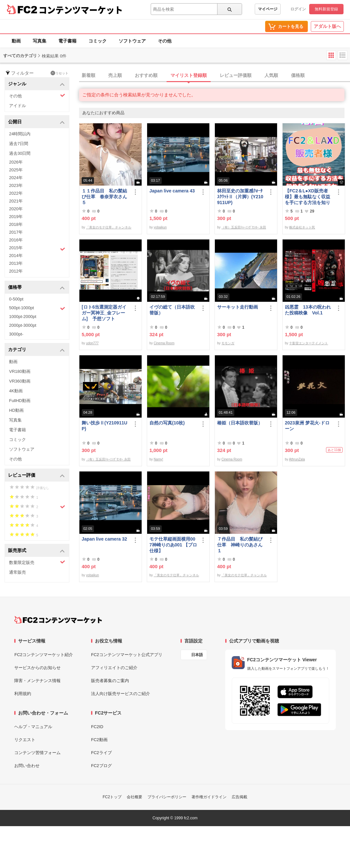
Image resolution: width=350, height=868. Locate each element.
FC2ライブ (101, 753)
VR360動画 (20, 381)
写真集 (40, 41)
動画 (16, 41)
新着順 (88, 75)
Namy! (158, 459)
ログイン (298, 9)
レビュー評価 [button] (36, 476)
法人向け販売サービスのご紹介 (121, 694)
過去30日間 (20, 153)
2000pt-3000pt (23, 325)
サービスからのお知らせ (37, 668)
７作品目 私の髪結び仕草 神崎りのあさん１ (240, 545)
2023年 (16, 185)
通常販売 (17, 572)
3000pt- (16, 334)
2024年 (16, 178)
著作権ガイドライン (209, 797)
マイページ (268, 9)
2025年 (16, 170)
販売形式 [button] (36, 551)
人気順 (271, 75)
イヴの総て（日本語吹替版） (172, 310)
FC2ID (97, 727)
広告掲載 (239, 797)
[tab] (215, 76)
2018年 (16, 224)
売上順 (115, 75)
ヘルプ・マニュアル (33, 727)
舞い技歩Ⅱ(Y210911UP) (105, 426)
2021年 (16, 201)
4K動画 (16, 391)
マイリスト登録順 (189, 75)
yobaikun (160, 227)
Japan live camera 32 (104, 539)
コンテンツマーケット (81, 10)
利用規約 (23, 694)
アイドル (17, 106)
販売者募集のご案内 (110, 681)
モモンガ (228, 343)
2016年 (16, 240)
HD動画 (16, 410)
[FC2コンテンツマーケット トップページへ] (58, 620)
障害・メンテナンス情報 (37, 681)
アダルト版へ (327, 26)
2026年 (16, 162)
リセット (59, 73)
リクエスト (25, 740)
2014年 (16, 256)
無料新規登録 (326, 9)
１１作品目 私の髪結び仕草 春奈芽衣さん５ (104, 197)
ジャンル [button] (36, 84)
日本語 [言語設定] (197, 655)
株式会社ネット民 (302, 227)
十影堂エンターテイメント (309, 343)
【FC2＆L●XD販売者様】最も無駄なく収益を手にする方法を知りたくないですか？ (308, 197)
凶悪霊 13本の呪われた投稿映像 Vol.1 (308, 310)
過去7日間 (19, 144)
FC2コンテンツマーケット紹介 (44, 655)
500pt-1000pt (37, 308)
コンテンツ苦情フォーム (37, 753)
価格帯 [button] (36, 288)
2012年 (16, 271)
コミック (98, 41)
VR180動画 (20, 371)
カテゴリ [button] (36, 350)
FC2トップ (112, 797)
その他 (165, 41)
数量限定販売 (37, 562)
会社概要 (134, 797)
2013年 (16, 263)
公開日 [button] (36, 122)
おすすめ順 (146, 75)
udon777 (92, 343)
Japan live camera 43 (172, 191)
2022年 (16, 193)
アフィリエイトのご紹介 (114, 668)
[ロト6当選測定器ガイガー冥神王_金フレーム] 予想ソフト (104, 313)
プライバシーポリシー (167, 797)
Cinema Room (164, 343)
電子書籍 (67, 41)
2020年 (16, 209)
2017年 (16, 232)
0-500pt (16, 299)
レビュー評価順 (236, 75)
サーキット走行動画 (238, 307)
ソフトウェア (132, 41)
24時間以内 (20, 134)
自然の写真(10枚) (167, 423)
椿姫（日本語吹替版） (240, 423)
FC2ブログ (101, 766)
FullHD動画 (20, 401)
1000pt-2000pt (23, 317)
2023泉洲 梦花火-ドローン (307, 426)
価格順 (298, 75)
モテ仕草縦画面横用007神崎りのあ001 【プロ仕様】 (173, 545)
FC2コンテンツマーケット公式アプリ (127, 655)
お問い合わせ (27, 766)
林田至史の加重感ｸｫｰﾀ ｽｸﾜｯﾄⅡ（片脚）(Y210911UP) (240, 197)
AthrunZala (297, 459)
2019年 (16, 217)
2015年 (37, 249)
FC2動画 (99, 740)
